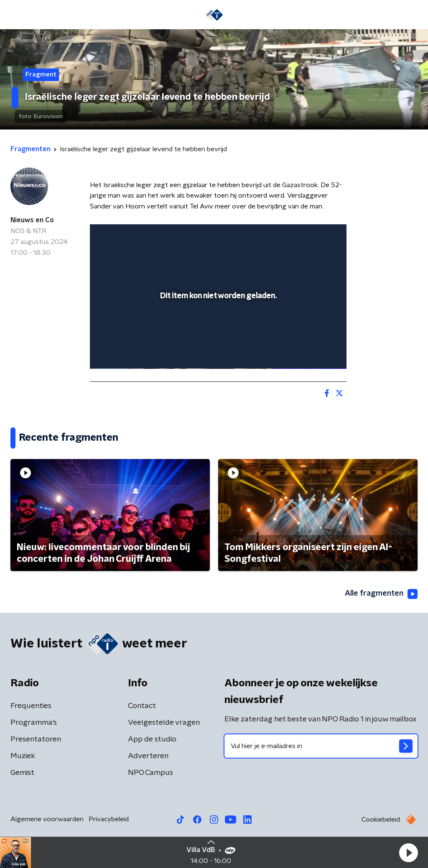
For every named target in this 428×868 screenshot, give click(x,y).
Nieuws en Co (32, 220)
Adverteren (148, 756)
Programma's (34, 723)
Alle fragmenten (381, 594)
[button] (408, 853)
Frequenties (31, 706)
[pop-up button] (311, 350)
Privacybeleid (109, 819)
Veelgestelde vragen (164, 723)
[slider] (217, 329)
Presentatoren (36, 739)
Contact (142, 706)
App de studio (152, 739)
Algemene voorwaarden (47, 819)
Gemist (22, 773)
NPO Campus (150, 773)
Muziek (23, 756)
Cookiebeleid (381, 820)
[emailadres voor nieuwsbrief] (321, 746)
